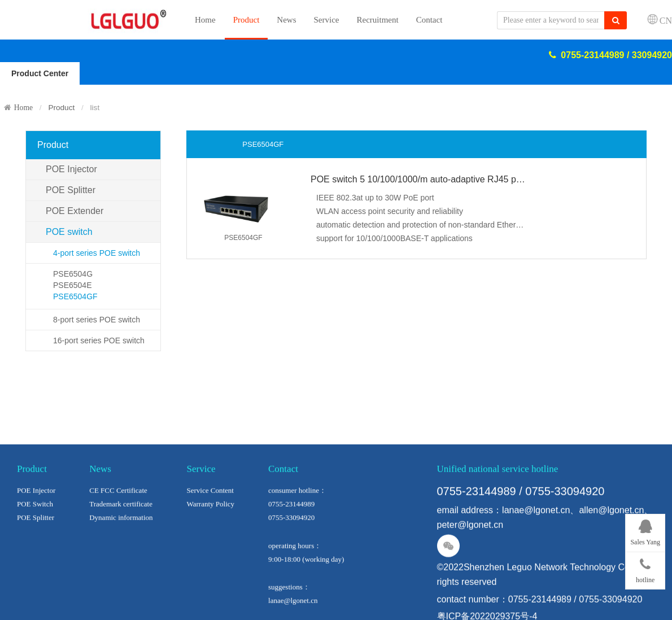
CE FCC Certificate (118, 532)
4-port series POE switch (97, 253)
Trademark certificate (121, 545)
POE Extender (75, 211)
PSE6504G (73, 274)
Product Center (40, 73)
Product (246, 20)
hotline (645, 569)
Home (205, 20)
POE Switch (35, 545)
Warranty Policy (211, 545)
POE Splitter (71, 190)
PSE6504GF (75, 296)
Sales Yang (645, 531)
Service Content (210, 532)
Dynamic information (121, 559)
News (286, 20)
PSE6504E (73, 285)
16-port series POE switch (99, 340)
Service (327, 20)
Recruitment (378, 20)
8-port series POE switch (97, 320)
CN (666, 20)
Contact (429, 20)
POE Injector (71, 169)
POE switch (69, 232)
